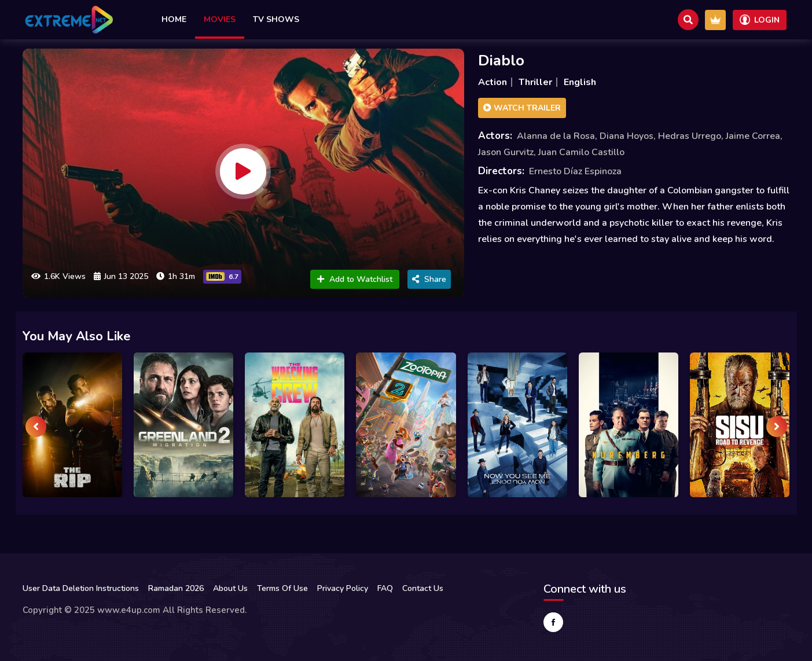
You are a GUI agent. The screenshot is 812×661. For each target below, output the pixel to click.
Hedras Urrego (690, 136)
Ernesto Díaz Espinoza (575, 171)
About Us (230, 588)
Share (429, 279)
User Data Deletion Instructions (81, 588)
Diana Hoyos (627, 136)
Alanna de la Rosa (556, 136)
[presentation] (36, 427)
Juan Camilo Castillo (581, 152)
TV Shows (276, 19)
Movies (220, 19)
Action (493, 82)
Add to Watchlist (355, 279)
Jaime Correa (753, 136)
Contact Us (423, 588)
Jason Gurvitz (506, 152)
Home (174, 19)
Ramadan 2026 (176, 588)
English (580, 82)
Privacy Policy (343, 588)
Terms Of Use (282, 588)
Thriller (535, 82)
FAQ (385, 588)
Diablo (501, 60)
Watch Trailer (522, 108)
